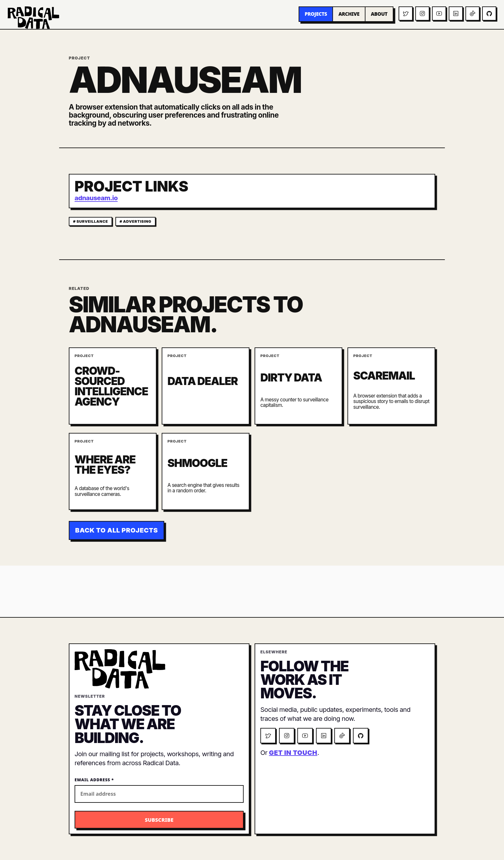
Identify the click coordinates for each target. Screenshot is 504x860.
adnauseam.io (96, 198)
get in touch (293, 753)
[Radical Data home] (33, 18)
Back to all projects (117, 530)
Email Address (94, 780)
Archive (349, 14)
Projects (316, 14)
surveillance (92, 221)
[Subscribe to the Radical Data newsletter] (159, 820)
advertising (137, 221)
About (379, 14)
